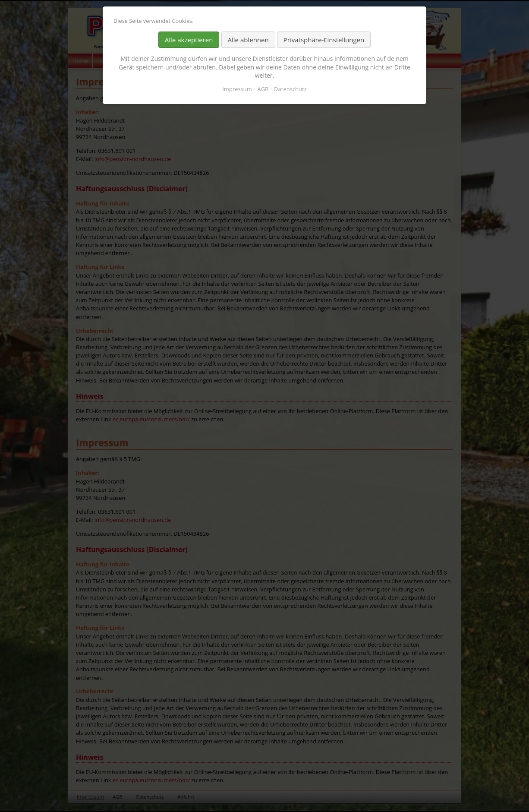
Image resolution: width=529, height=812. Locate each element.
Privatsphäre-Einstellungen (324, 40)
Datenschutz (290, 89)
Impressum (237, 89)
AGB (263, 89)
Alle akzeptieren (189, 40)
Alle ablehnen (248, 40)
